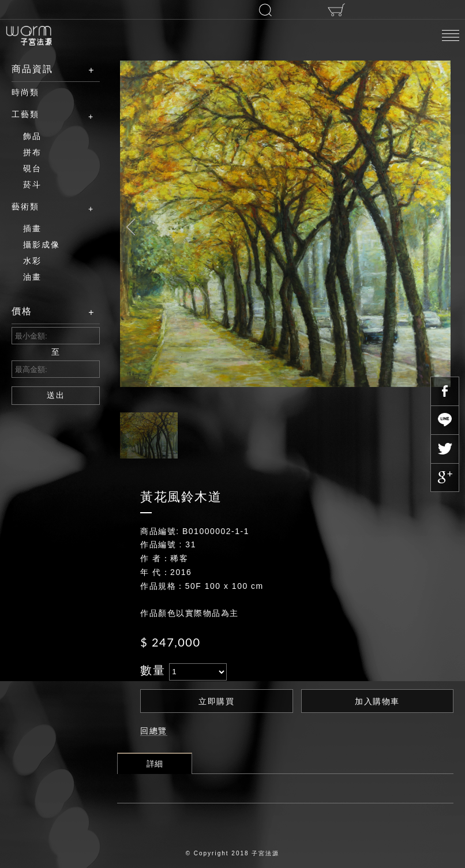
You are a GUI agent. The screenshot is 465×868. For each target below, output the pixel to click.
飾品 (32, 136)
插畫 (32, 228)
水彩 (32, 261)
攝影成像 (42, 245)
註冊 (126, 10)
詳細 (155, 764)
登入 (196, 10)
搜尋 (265, 10)
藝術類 (47, 207)
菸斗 (32, 185)
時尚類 (25, 92)
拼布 (32, 152)
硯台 (32, 168)
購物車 (336, 10)
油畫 (32, 277)
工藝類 (47, 115)
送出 (56, 395)
